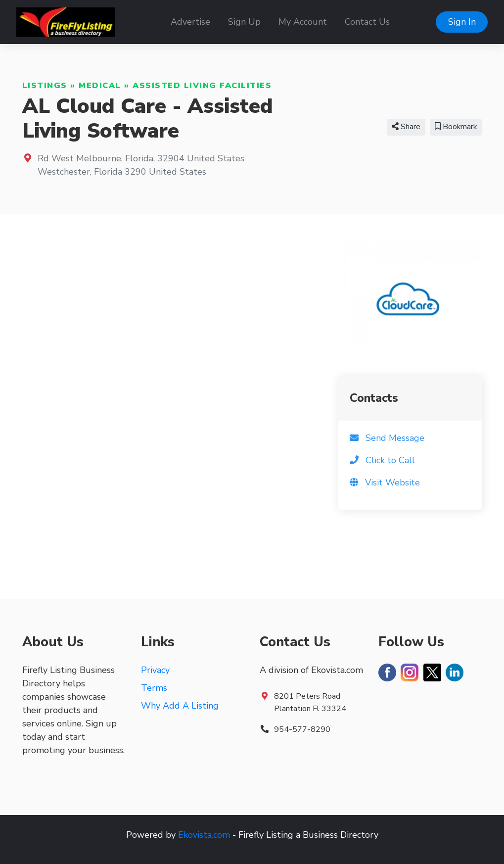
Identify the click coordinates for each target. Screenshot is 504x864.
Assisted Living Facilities (202, 86)
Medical (100, 86)
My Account (303, 22)
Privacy (155, 670)
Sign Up (244, 22)
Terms (154, 688)
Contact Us (367, 22)
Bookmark (456, 127)
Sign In (462, 22)
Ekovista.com (204, 835)
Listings (45, 86)
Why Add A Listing (180, 706)
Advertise (190, 22)
